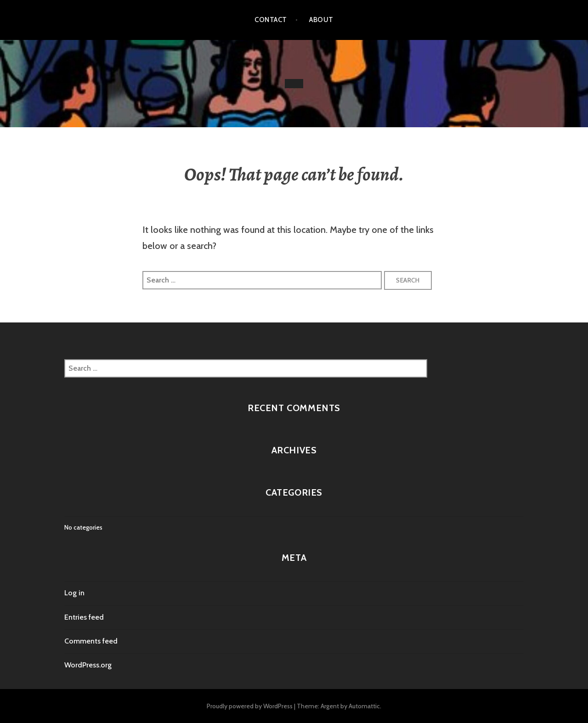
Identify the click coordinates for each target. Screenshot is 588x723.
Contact (271, 20)
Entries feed (84, 617)
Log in (74, 593)
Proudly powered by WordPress (250, 706)
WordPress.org (88, 665)
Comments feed (91, 641)
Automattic (364, 706)
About (321, 20)
